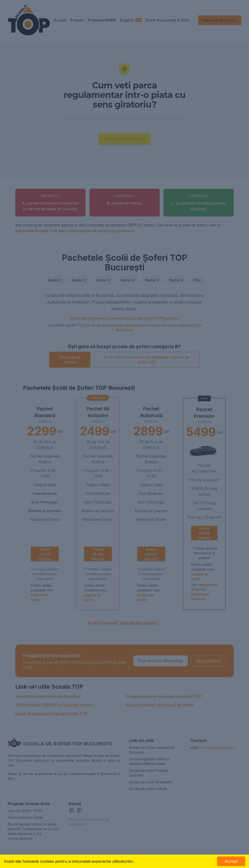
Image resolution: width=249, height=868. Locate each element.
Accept (231, 861)
